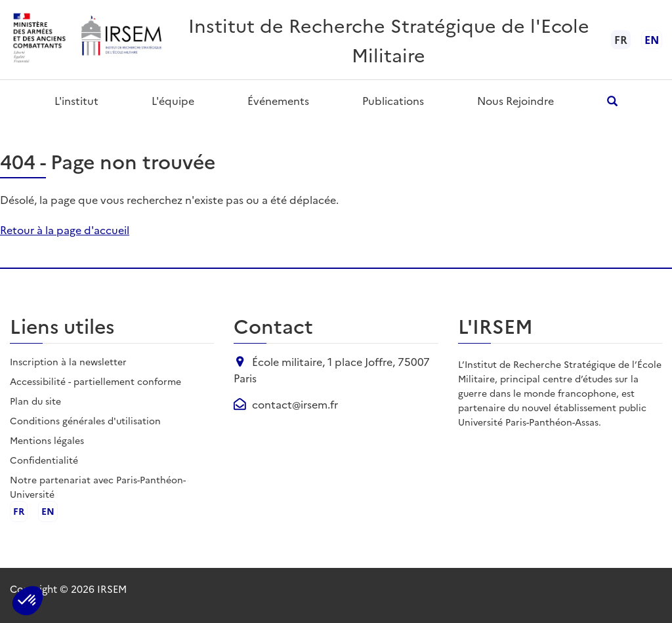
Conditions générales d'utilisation (85, 420)
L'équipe (173, 100)
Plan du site (35, 401)
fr (19, 512)
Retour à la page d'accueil (65, 230)
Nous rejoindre (515, 100)
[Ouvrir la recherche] (613, 101)
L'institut (76, 100)
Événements (278, 100)
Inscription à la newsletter (68, 361)
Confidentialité (44, 460)
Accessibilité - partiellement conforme (95, 381)
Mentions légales (47, 440)
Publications (393, 100)
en (652, 39)
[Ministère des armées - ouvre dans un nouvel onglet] (40, 40)
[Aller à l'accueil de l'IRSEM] (121, 40)
